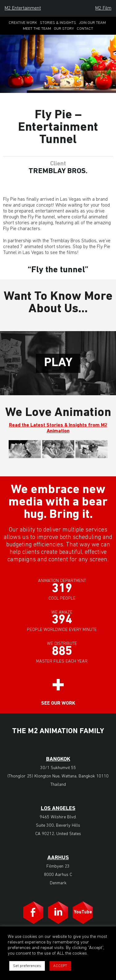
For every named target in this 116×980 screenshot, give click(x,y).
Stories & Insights (58, 23)
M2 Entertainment (23, 8)
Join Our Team (92, 23)
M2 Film (103, 8)
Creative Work (23, 23)
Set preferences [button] (27, 966)
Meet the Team (37, 29)
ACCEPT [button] (60, 966)
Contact (85, 29)
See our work (58, 703)
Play (58, 363)
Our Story (64, 29)
